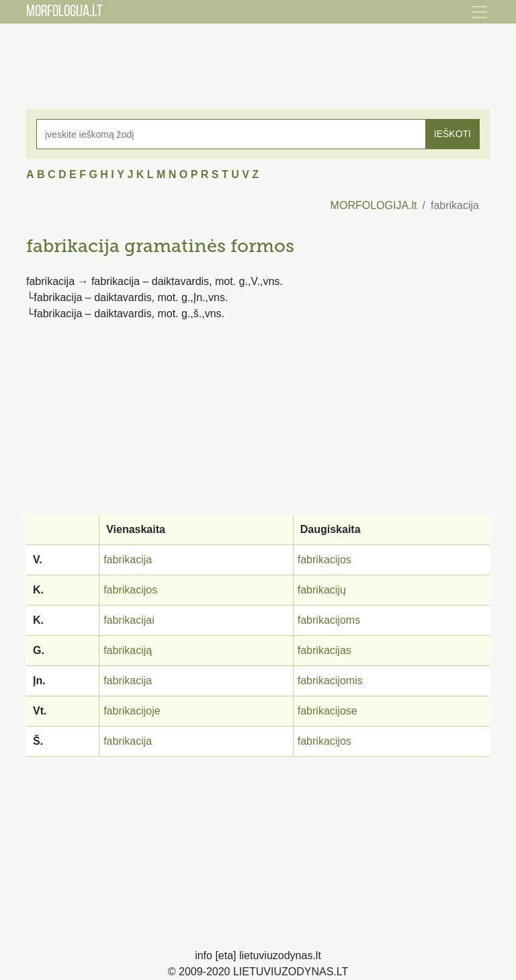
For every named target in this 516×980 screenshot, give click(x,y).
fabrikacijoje (132, 711)
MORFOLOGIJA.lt (374, 205)
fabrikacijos (325, 560)
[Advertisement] (258, 57)
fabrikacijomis (330, 681)
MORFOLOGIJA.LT (64, 12)
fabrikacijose (328, 711)
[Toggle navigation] (479, 12)
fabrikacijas (325, 650)
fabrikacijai (129, 620)
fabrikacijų (322, 590)
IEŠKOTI (453, 134)
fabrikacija (128, 560)
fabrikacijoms (329, 620)
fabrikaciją (128, 650)
